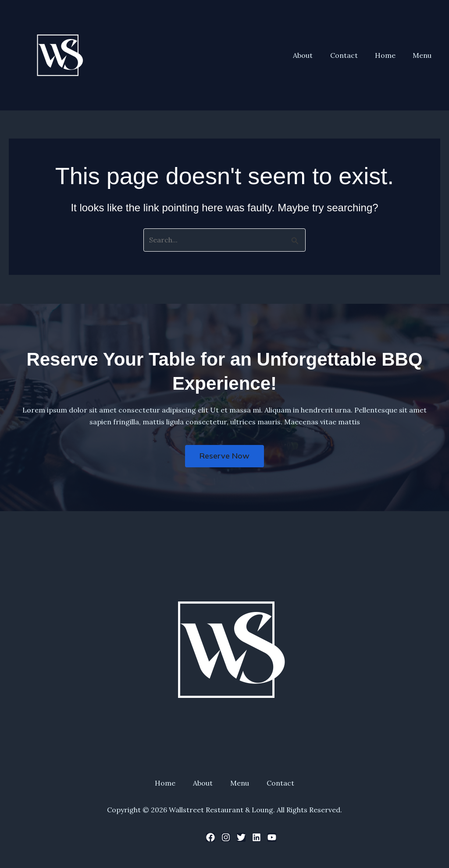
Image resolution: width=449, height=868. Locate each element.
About (314, 55)
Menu (424, 55)
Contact (352, 55)
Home (390, 55)
